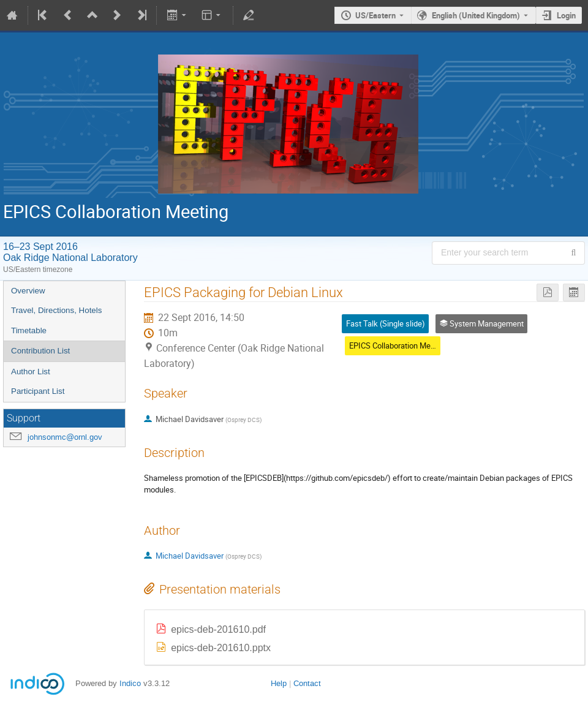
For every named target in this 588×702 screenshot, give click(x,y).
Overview (28, 291)
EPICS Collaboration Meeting (398, 345)
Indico (130, 683)
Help (279, 683)
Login (566, 15)
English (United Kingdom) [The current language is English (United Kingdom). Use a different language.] (476, 15)
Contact (307, 683)
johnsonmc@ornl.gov (65, 437)
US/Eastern (375, 15)
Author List (31, 372)
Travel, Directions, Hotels (56, 310)
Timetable (29, 330)
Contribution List (40, 351)
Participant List (38, 391)
